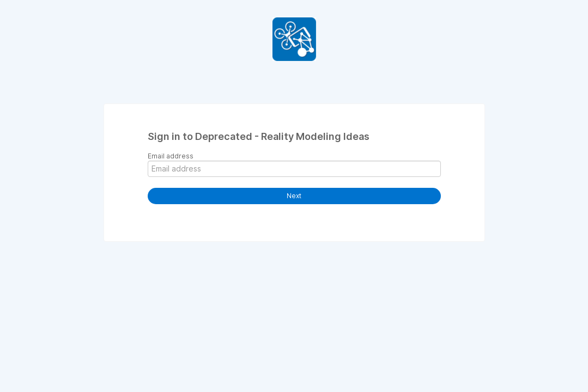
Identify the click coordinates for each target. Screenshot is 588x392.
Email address (171, 156)
